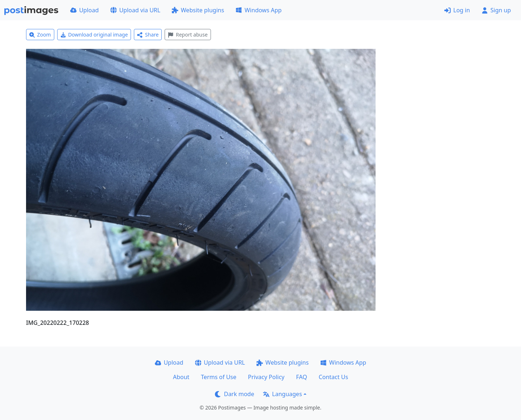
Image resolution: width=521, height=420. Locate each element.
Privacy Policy (266, 377)
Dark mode (234, 394)
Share (148, 35)
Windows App (259, 10)
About (181, 377)
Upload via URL (135, 10)
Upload (84, 10)
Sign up (496, 10)
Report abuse (188, 35)
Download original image (94, 35)
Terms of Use (219, 377)
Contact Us (333, 377)
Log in (457, 10)
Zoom (40, 35)
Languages (282, 394)
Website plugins (198, 10)
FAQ (301, 377)
